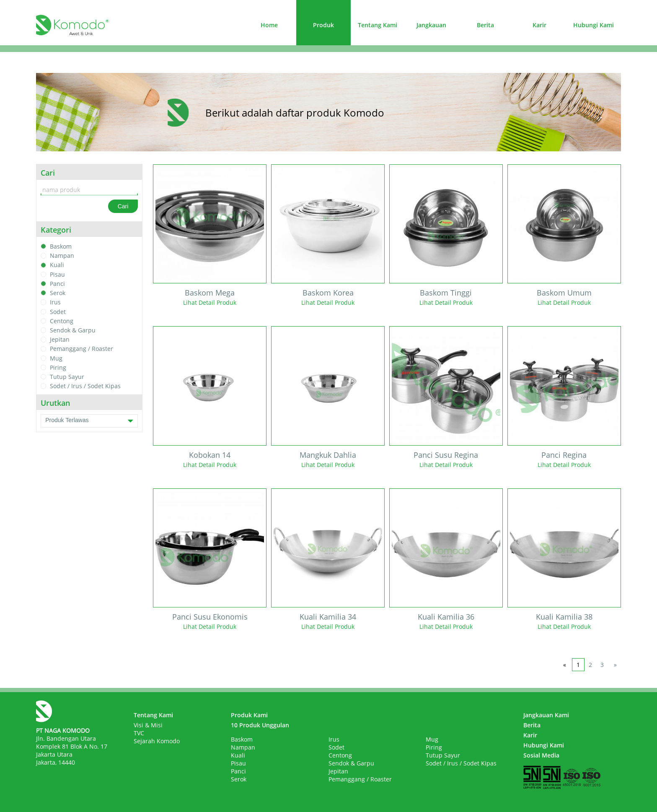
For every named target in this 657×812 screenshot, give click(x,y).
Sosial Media (541, 755)
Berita (485, 25)
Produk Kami (249, 715)
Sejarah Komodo (157, 741)
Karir (539, 25)
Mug (56, 358)
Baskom (61, 246)
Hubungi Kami (594, 25)
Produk (323, 25)
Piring (58, 367)
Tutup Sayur (67, 377)
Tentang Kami (378, 25)
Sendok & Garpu (73, 330)
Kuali (57, 265)
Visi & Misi (148, 725)
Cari (123, 206)
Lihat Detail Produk (210, 302)
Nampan (62, 256)
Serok (58, 293)
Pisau (57, 274)
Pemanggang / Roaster (81, 349)
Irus (55, 302)
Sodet (58, 312)
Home (269, 25)
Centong (62, 321)
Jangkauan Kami (546, 715)
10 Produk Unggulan (260, 725)
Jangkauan (431, 25)
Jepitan (60, 339)
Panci (57, 284)
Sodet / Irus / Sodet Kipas (85, 386)
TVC (139, 733)
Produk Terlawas (89, 421)
